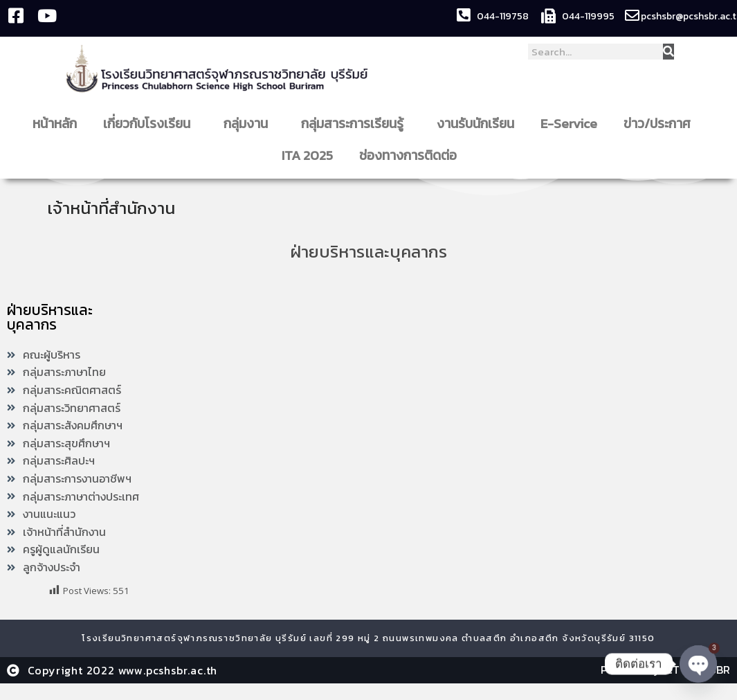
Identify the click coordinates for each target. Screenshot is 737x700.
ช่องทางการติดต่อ (411, 155)
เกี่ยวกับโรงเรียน (150, 124)
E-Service (569, 124)
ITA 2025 (307, 155)
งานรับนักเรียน (475, 124)
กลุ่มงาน (249, 124)
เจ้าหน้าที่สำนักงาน (116, 207)
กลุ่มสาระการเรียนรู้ (356, 124)
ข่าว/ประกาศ (661, 124)
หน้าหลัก (55, 124)
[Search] (668, 52)
